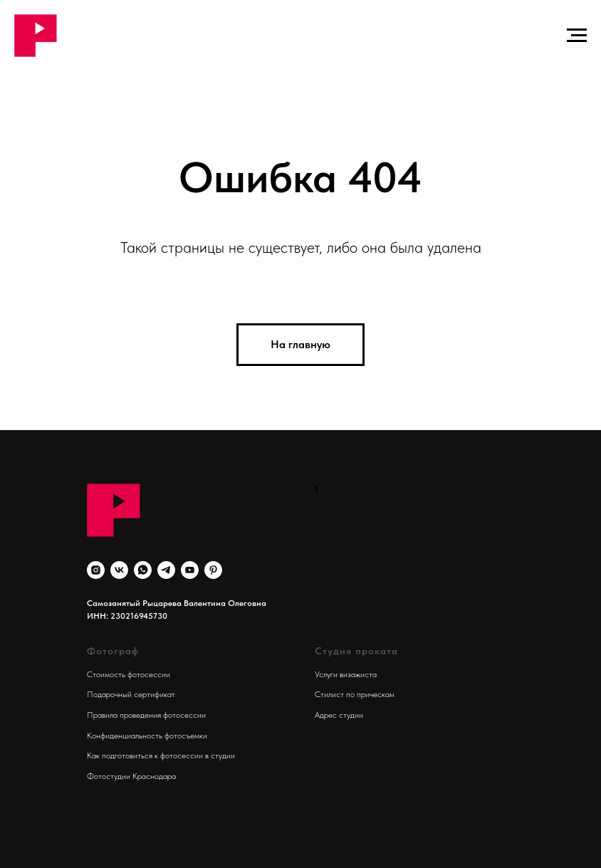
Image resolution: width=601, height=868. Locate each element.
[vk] (119, 570)
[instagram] (96, 570)
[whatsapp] (143, 570)
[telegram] (166, 570)
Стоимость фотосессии (129, 674)
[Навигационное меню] (577, 36)
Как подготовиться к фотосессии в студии (161, 755)
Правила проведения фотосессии (146, 715)
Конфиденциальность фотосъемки (147, 736)
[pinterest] (213, 570)
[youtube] (190, 570)
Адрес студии (339, 715)
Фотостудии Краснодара (131, 776)
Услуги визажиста (346, 674)
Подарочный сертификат (131, 694)
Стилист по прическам (355, 694)
